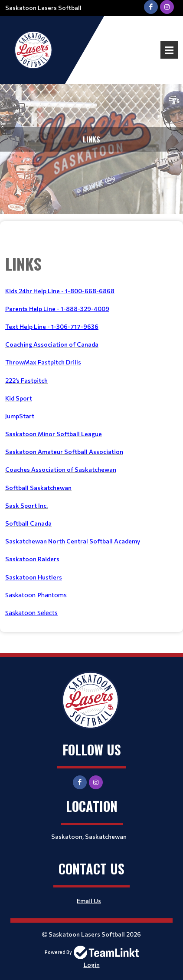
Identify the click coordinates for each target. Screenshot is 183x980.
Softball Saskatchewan (38, 488)
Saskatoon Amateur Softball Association (64, 452)
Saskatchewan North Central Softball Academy (73, 541)
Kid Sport (19, 398)
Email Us (89, 901)
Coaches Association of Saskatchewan (61, 469)
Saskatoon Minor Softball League (54, 434)
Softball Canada (28, 523)
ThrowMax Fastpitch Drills (43, 362)
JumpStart (20, 416)
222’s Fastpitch (26, 380)
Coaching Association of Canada (52, 344)
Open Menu (169, 50)
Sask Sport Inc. (26, 505)
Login (92, 965)
